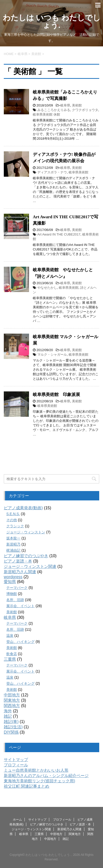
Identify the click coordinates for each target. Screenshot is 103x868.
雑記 (8, 716)
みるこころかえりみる (54, 110)
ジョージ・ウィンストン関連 (30, 566)
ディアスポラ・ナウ (52, 172)
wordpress (13, 577)
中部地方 (12, 695)
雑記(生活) (13, 727)
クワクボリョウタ (85, 110)
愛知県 (10, 582)
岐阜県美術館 (79, 172)
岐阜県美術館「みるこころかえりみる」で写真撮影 (65, 95)
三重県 (10, 659)
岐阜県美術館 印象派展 (56, 395)
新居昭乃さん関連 (20, 572)
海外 (8, 711)
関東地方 (12, 700)
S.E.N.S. (13, 514)
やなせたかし (47, 288)
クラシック (15, 526)
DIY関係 (11, 732)
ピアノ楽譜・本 (18, 561)
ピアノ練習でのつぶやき (26, 556)
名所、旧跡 (15, 600)
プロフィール (16, 765)
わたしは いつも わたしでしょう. (52, 21)
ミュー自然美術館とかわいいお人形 (36, 770)
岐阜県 (65, 105)
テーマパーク (17, 588)
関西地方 (12, 706)
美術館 (77, 105)
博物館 (12, 594)
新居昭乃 (13, 544)
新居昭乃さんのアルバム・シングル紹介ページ (46, 776)
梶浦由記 (13, 550)
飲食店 (12, 654)
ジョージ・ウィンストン (26, 532)
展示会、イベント (20, 606)
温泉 (10, 636)
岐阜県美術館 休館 (46, 114)
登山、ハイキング (20, 642)
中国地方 (50, 839)
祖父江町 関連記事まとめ (27, 786)
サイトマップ (16, 760)
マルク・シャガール (52, 355)
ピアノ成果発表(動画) (23, 508)
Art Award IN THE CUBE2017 (59, 234)
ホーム (17, 820)
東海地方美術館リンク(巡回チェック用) (40, 781)
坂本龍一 (13, 538)
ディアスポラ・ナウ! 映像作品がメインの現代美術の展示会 (64, 158)
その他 (12, 520)
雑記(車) (11, 722)
